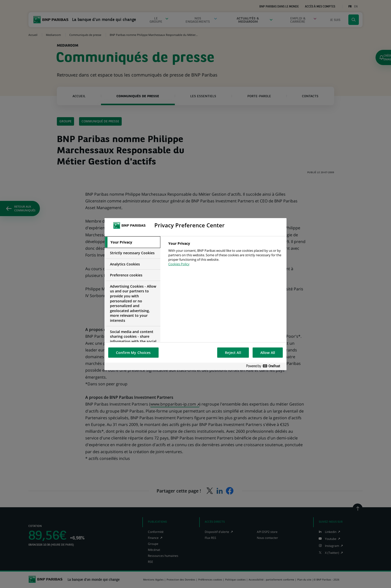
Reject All (233, 353)
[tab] (132, 242)
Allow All (268, 353)
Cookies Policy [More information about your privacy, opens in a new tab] (179, 264)
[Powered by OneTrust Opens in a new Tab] (265, 366)
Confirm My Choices (133, 353)
